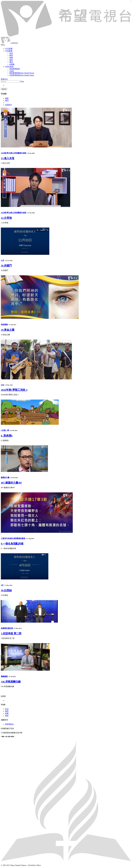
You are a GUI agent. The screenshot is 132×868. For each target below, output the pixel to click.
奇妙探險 (4, 324)
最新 (7, 98)
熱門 (7, 101)
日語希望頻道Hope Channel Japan (22, 75)
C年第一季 (5, 430)
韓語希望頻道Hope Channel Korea (22, 73)
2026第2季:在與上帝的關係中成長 (14, 153)
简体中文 (4, 79)
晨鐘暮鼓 (4, 676)
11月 (3, 260)
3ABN (12, 71)
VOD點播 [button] (9, 51)
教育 (7, 711)
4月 (2, 585)
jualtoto (131, 1)
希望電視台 (9, 724)
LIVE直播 (9, 49)
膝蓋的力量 (5, 477)
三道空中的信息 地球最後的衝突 (13, 538)
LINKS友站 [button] (9, 67)
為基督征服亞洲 (7, 628)
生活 (7, 709)
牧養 (7, 713)
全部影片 (9, 105)
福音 (7, 716)
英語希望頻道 (15, 69)
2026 (3, 385)
